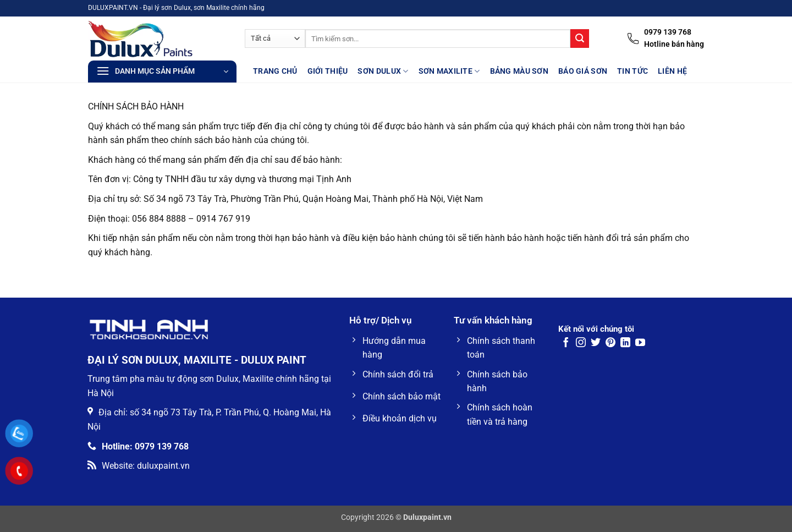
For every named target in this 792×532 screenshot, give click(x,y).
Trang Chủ (275, 71)
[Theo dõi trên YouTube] (640, 343)
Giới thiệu (328, 71)
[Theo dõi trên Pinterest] (610, 343)
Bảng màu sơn (519, 71)
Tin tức (632, 71)
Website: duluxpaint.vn (139, 466)
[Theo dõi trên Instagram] (581, 343)
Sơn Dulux (383, 71)
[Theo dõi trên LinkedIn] (625, 343)
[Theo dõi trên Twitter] (596, 343)
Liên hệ (672, 71)
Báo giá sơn (583, 71)
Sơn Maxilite (449, 71)
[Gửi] (580, 39)
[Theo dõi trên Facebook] (566, 343)
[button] (162, 72)
